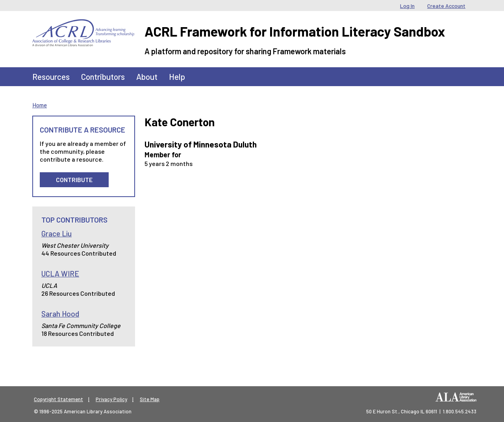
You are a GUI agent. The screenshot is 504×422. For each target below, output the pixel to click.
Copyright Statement (58, 399)
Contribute (74, 180)
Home (40, 105)
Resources (51, 76)
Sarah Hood (60, 314)
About (147, 76)
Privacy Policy (111, 399)
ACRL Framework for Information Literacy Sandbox (295, 31)
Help (177, 76)
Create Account (446, 6)
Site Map (150, 399)
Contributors (103, 76)
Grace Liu (57, 233)
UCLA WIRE (60, 274)
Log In (407, 6)
